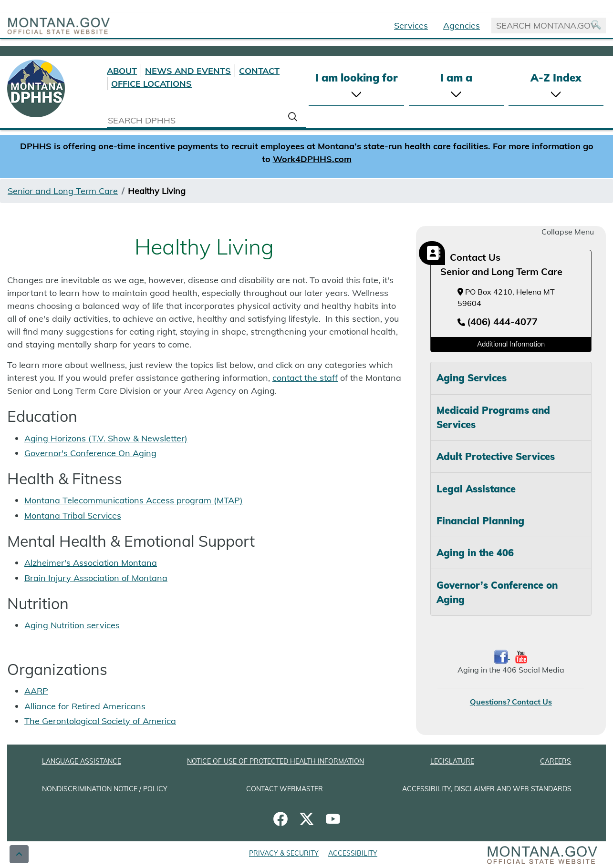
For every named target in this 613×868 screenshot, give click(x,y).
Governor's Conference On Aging (90, 453)
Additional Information (511, 344)
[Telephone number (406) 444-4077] (498, 322)
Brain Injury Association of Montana (96, 578)
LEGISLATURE (452, 761)
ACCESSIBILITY (353, 853)
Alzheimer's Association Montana (91, 563)
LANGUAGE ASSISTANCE (82, 761)
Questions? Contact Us (511, 702)
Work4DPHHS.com (312, 159)
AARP (36, 691)
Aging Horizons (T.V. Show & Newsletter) (106, 438)
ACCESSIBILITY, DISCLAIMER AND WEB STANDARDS (487, 789)
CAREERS (556, 761)
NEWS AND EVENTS (188, 71)
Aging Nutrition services (72, 625)
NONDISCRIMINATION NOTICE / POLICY (105, 789)
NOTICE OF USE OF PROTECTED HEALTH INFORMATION (275, 761)
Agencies (462, 26)
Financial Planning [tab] (480, 521)
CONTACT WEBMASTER (285, 789)
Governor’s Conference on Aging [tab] (497, 592)
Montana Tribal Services (73, 516)
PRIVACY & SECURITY (284, 853)
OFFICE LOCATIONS (151, 84)
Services (411, 26)
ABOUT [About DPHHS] (122, 71)
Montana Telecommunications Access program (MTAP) (134, 500)
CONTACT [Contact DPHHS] (259, 71)
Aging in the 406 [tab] (475, 553)
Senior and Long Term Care (63, 191)
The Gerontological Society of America (100, 721)
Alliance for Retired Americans (85, 706)
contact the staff (305, 378)
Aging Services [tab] (472, 378)
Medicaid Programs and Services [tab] (493, 417)
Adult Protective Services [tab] (496, 456)
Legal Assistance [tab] (476, 489)
